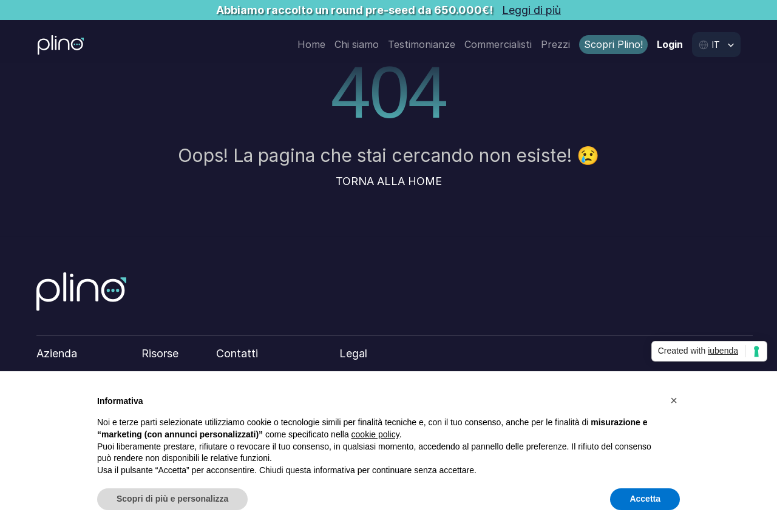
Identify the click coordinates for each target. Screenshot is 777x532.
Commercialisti (498, 44)
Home (311, 44)
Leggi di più (531, 10)
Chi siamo (357, 44)
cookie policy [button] (375, 434)
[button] (674, 400)
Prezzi (555, 44)
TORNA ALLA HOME (389, 181)
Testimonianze (422, 44)
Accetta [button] (645, 499)
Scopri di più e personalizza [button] (172, 499)
